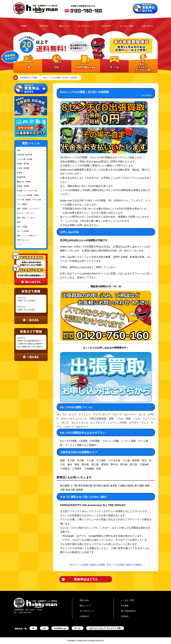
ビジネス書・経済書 (25, 159)
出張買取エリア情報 (29, 78)
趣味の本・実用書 (24, 182)
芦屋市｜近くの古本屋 (26, 301)
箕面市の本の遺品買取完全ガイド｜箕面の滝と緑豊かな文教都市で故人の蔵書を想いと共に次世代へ (30, 344)
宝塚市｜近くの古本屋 (26, 310)
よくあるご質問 (127, 26)
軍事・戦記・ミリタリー (26, 218)
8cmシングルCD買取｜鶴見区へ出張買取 (124, 565)
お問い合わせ (147, 26)
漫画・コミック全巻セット (27, 236)
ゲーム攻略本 (22, 204)
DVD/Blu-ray (60, 628)
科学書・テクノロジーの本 (27, 191)
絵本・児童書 (22, 227)
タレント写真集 (23, 231)
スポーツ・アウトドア (25, 213)
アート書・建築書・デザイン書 (29, 200)
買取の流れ (44, 26)
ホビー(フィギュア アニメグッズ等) (105, 628)
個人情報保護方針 (129, 611)
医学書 (20, 173)
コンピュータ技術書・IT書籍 (28, 195)
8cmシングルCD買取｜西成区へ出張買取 (88, 565)
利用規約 (125, 616)
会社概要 (125, 606)
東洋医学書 (21, 177)
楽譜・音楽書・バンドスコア (28, 209)
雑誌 (19, 222)
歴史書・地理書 (23, 186)
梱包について (65, 26)
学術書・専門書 (23, 164)
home (15, 78)
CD (44, 628)
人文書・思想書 (23, 168)
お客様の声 (106, 26)
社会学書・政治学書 (25, 155)
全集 (19, 150)
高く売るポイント (85, 26)
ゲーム (20, 245)
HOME (24, 26)
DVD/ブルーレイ (23, 240)
